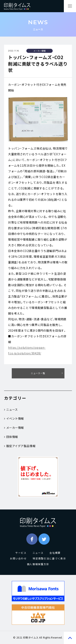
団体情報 (11, 437)
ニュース (11, 409)
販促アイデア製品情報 (20, 446)
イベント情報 (14, 418)
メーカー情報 (14, 428)
